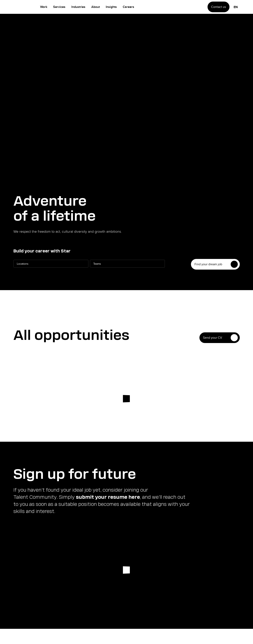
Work (44, 7)
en (236, 7)
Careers (128, 7)
